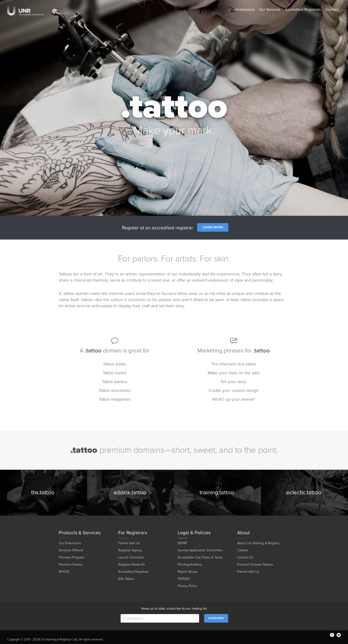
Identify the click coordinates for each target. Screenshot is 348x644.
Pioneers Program (71, 557)
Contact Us (245, 557)
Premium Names (71, 565)
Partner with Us (129, 543)
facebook (332, 635)
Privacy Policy (188, 586)
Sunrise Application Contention (200, 550)
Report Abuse (188, 572)
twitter (339, 635)
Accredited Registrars (303, 10)
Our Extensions (242, 10)
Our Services (270, 10)
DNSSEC (184, 579)
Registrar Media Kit (132, 565)
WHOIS (64, 572)
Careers (243, 550)
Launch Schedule (131, 557)
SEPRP (182, 543)
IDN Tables (126, 579)
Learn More (213, 227)
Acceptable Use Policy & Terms (200, 557)
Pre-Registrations (190, 565)
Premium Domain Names (255, 565)
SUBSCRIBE (216, 618)
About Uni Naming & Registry (258, 543)
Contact (332, 10)
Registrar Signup (130, 550)
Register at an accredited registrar (158, 228)
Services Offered (71, 550)
